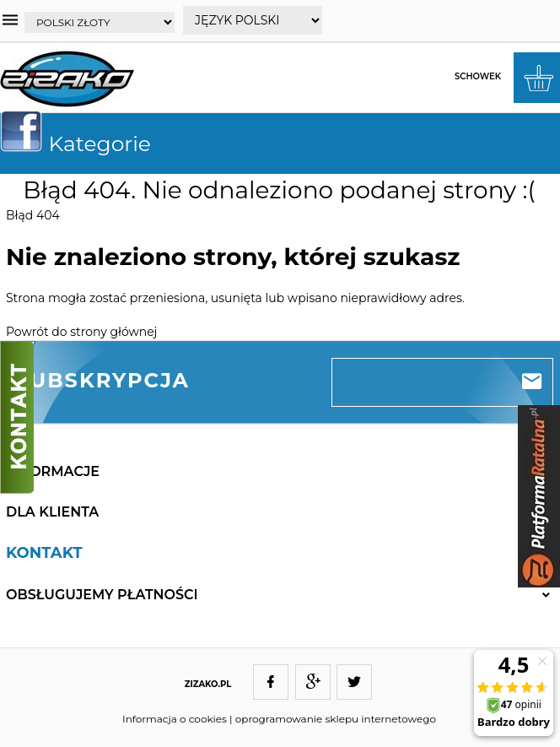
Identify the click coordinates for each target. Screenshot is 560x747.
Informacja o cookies (175, 719)
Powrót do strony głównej (81, 332)
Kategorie (82, 143)
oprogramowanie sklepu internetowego (336, 719)
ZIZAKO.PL (208, 684)
